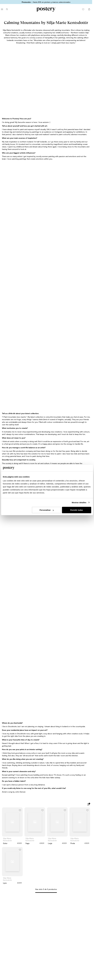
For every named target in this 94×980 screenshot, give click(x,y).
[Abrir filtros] (88, 805)
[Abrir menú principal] (2, 9)
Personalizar (47, 510)
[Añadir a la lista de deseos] (20, 810)
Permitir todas (77, 510)
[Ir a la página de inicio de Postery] (46, 9)
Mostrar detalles (79, 502)
